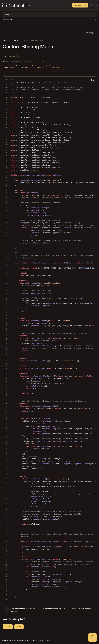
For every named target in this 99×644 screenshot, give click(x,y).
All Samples (26, 67)
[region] (49, 340)
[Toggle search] (91, 5)
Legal (48, 640)
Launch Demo (56, 67)
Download (41, 67)
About (35, 640)
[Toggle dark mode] (69, 5)
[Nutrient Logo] (16, 5)
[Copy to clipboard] (92, 80)
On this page (91, 33)
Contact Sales (80, 5)
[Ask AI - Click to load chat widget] (92, 637)
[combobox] (19, 56)
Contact (42, 640)
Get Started (10, 67)
